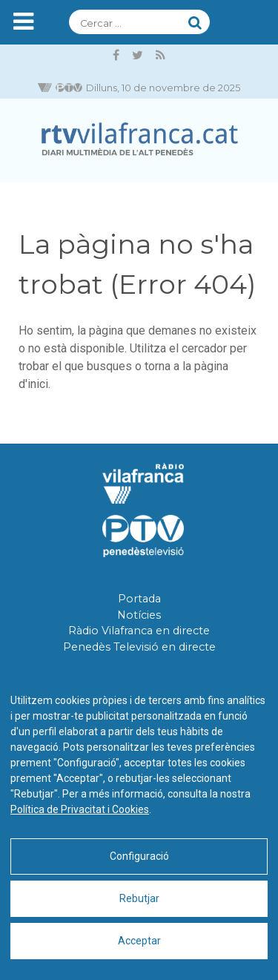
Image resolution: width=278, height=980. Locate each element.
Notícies (139, 615)
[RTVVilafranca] (139, 141)
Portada (139, 599)
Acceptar (139, 941)
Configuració (139, 856)
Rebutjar (139, 898)
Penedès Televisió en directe (139, 647)
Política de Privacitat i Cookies (80, 809)
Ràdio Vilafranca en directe (139, 631)
